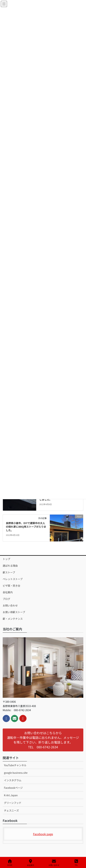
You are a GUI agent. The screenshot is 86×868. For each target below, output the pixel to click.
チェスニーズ (11, 810)
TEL (76, 863)
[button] (43, 740)
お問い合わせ (10, 605)
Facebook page (43, 834)
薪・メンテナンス (13, 619)
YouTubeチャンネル (15, 765)
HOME (10, 863)
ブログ (6, 599)
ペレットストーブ (13, 579)
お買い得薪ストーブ (14, 612)
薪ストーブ (9, 572)
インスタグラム (13, 780)
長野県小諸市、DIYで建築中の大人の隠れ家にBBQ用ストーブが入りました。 (26, 526)
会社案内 (8, 592)
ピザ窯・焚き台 (11, 586)
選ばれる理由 (10, 566)
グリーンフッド (13, 803)
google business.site (16, 773)
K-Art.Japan (11, 795)
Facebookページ (13, 788)
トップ (6, 559)
